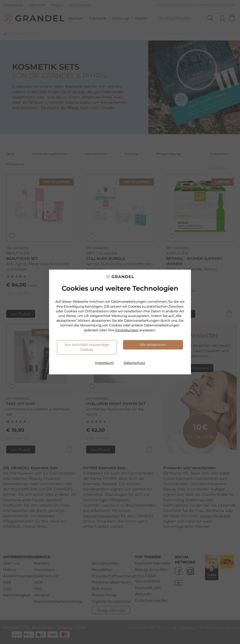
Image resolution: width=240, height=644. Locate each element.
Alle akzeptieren (153, 345)
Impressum (104, 363)
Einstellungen (127, 330)
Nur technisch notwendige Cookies (87, 347)
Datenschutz (134, 363)
